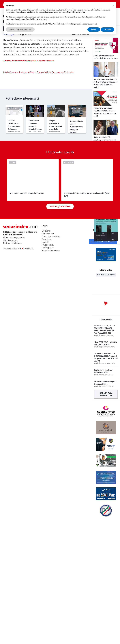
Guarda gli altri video (60, 206)
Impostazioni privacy (51, 250)
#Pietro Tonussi (36, 72)
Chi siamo (46, 231)
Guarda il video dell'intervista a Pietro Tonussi (29, 61)
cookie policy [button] (80, 12)
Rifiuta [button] (94, 29)
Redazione (46, 239)
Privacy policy (48, 245)
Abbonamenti (48, 234)
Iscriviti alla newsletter (106, 394)
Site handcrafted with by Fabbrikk (18, 249)
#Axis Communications (15, 72)
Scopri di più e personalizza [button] (20, 29)
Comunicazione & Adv (51, 236)
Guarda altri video (106, 275)
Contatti (45, 242)
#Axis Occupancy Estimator (60, 72)
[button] (113, 6)
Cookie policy (48, 248)
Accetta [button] (108, 29)
